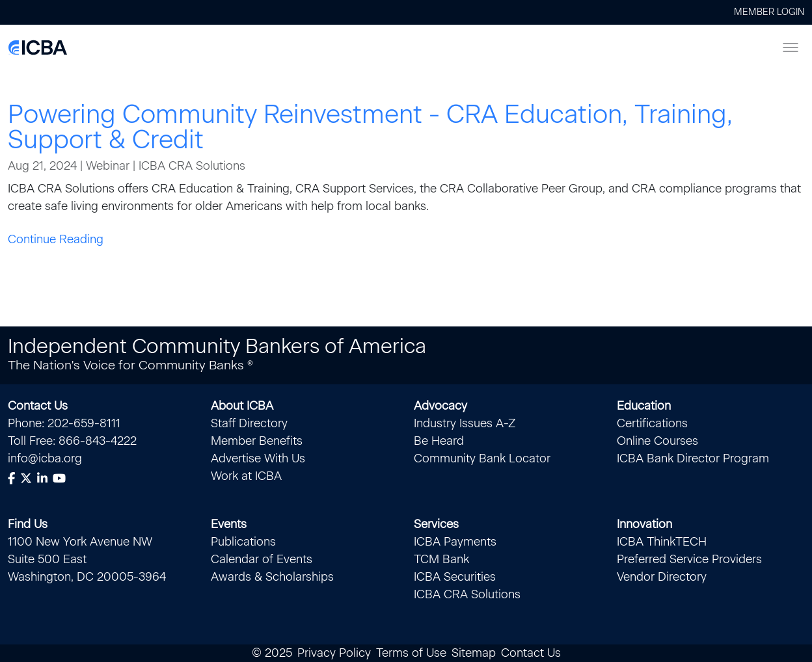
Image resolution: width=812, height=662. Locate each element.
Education (644, 406)
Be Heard (439, 441)
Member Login (769, 12)
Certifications (652, 423)
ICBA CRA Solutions (467, 594)
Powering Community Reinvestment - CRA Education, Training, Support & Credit (370, 127)
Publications (243, 542)
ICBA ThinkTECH (662, 542)
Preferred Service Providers (689, 559)
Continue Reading (56, 239)
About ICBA (242, 406)
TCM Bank (441, 559)
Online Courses (657, 441)
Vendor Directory (662, 577)
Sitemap (474, 653)
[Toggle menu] (791, 47)
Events (229, 524)
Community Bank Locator (482, 458)
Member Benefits (257, 441)
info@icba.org (45, 458)
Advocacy (440, 406)
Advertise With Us (258, 458)
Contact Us (38, 406)
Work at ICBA (246, 476)
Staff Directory (249, 423)
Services (436, 524)
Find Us (28, 524)
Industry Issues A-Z (465, 423)
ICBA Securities (455, 577)
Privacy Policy (334, 653)
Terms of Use (411, 653)
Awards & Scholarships (272, 577)
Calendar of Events (262, 559)
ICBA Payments (455, 542)
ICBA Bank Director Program (693, 458)
